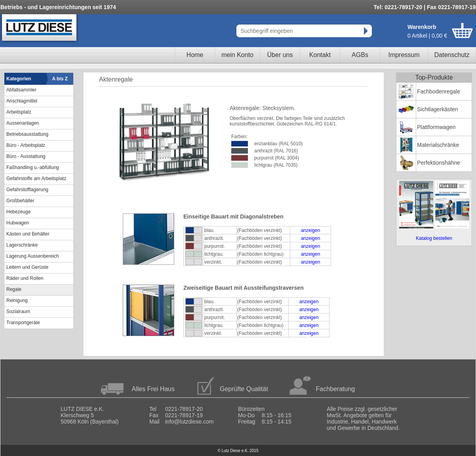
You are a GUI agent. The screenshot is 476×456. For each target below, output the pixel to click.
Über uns (280, 55)
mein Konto (237, 55)
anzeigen (311, 230)
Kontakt (320, 55)
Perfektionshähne (439, 163)
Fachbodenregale (439, 91)
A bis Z (60, 79)
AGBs (360, 55)
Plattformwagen (436, 127)
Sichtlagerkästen (438, 109)
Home (195, 55)
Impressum (404, 55)
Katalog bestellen (434, 238)
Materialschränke (438, 145)
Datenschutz (452, 55)
